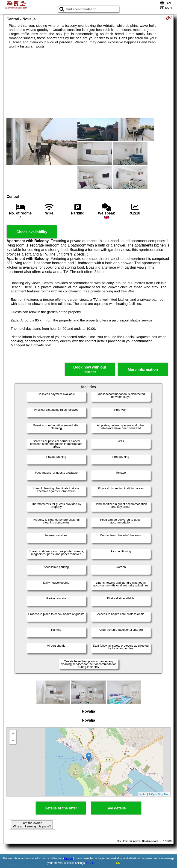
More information (143, 370)
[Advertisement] (88, 83)
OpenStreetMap (160, 794)
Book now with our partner (90, 369)
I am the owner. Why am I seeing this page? (32, 825)
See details (116, 808)
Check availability (32, 232)
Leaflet (143, 794)
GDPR (90, 863)
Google (69, 858)
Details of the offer (61, 808)
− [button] (13, 741)
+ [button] (13, 734)
